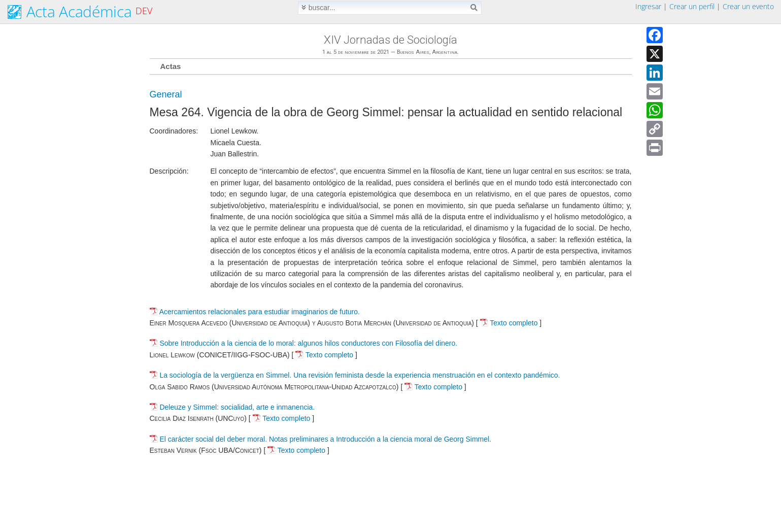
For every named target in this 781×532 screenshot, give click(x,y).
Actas (171, 66)
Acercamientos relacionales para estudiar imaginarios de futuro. (260, 312)
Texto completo (509, 323)
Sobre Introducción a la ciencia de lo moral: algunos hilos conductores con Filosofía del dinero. (308, 343)
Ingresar (648, 6)
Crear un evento (748, 6)
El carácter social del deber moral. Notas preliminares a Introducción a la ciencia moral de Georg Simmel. (325, 439)
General (166, 94)
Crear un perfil (692, 6)
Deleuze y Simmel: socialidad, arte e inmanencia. (237, 407)
